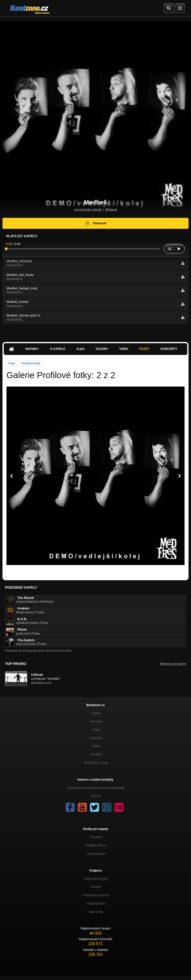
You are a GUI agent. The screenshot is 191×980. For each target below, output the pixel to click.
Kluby (96, 746)
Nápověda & (96, 879)
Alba (80, 349)
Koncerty (169, 349)
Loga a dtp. (96, 912)
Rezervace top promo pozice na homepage (96, 788)
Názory (102, 349)
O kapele (58, 349)
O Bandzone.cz (96, 903)
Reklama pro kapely (173, 664)
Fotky (144, 349)
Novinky (32, 349)
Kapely (96, 713)
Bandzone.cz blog (96, 763)
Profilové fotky (31, 363)
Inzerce (96, 796)
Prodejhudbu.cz (96, 845)
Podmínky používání (96, 895)
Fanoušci (96, 738)
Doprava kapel (96, 854)
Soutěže (96, 754)
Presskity (96, 837)
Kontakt (96, 887)
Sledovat (96, 223)
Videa (124, 349)
